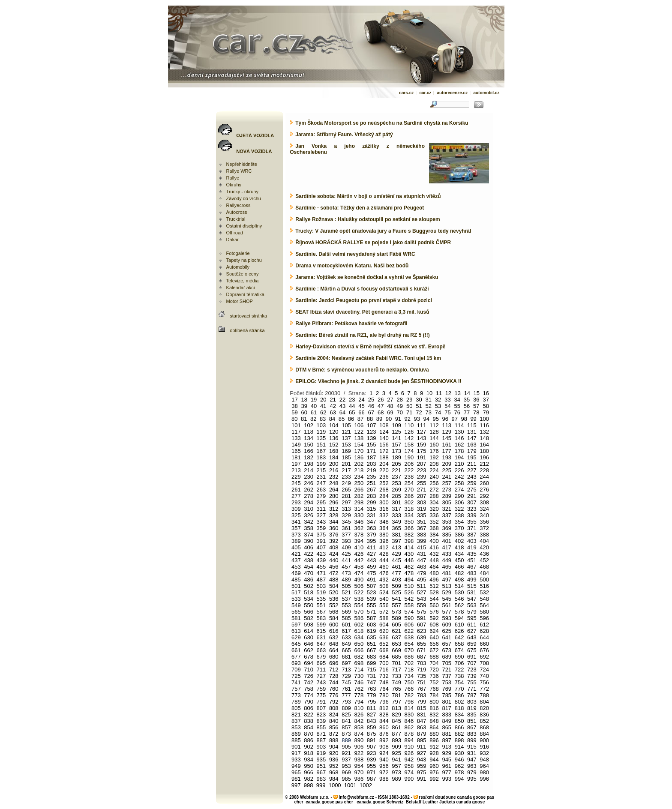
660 (484, 644)
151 (321, 445)
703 (422, 663)
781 (396, 695)
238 (409, 477)
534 (309, 599)
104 (334, 425)
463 (422, 567)
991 (422, 779)
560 (434, 605)
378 (359, 535)
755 (472, 682)
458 (359, 567)
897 (447, 740)
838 (309, 721)
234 (359, 477)
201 (346, 464)
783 (422, 695)
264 (334, 490)
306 (459, 502)
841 (346, 721)
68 (381, 412)
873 (346, 734)
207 (422, 464)
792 (334, 702)
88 (370, 419)
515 (472, 586)
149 (296, 445)
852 (484, 721)
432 (434, 554)
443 (372, 560)
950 (309, 766)
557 (396, 605)
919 (321, 753)
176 (434, 451)
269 (396, 490)
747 (372, 682)
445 (396, 560)
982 (309, 779)
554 (359, 605)
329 (346, 515)
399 (422, 541)
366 (409, 528)
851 (472, 721)
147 (472, 438)
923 (372, 753)
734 (409, 676)
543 (422, 599)
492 (384, 580)
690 (459, 657)
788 (484, 695)
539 (372, 599)
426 (359, 554)
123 (372, 432)
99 (473, 419)
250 (359, 483)
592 (434, 618)
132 (484, 432)
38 (294, 406)
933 (296, 760)
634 (359, 637)
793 (346, 702)
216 (334, 470)
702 (409, 663)
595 (472, 618)
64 (342, 412)
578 (459, 612)
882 (459, 734)
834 (459, 715)
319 (422, 509)
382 (409, 535)
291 (472, 496)
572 (384, 612)
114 (459, 425)
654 (409, 644)
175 (422, 451)
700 (384, 663)
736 (434, 676)
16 (486, 393)
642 (459, 637)
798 (409, 702)
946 (459, 760)
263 (321, 490)
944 (434, 760)
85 (342, 419)
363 (372, 528)
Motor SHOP (240, 301)
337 (447, 515)
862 (409, 727)
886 (309, 740)
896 (434, 740)
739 (472, 676)
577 (447, 612)
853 (296, 727)
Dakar (232, 240)
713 (346, 670)
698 (359, 663)
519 (321, 592)
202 (359, 464)
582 (309, 618)
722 (459, 670)
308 (484, 502)
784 (434, 695)
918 (309, 753)
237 (396, 477)
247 (321, 483)
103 (321, 425)
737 (447, 676)
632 (334, 637)
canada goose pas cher (329, 802)
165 (296, 451)
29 (409, 400)
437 (296, 560)
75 (447, 412)
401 (447, 541)
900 (484, 740)
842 (359, 721)
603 (372, 625)
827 (372, 715)
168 (334, 451)
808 (334, 708)
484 (484, 573)
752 (434, 682)
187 (372, 457)
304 (434, 502)
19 (314, 400)
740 (484, 676)
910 (409, 747)
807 (321, 708)
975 (422, 772)
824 (334, 715)
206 (409, 464)
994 (459, 779)
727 (321, 676)
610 (459, 625)
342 (309, 522)
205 (396, 464)
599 (321, 625)
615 (321, 631)
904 (334, 747)
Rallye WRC (239, 171)
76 (457, 412)
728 (334, 676)
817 (447, 708)
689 (447, 657)
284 (384, 496)
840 (334, 721)
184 (334, 457)
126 (409, 432)
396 (384, 541)
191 (422, 457)
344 (334, 522)
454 (309, 567)
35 (467, 400)
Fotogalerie (238, 253)
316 (384, 509)
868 (484, 727)
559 (422, 605)
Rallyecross (238, 205)
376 (334, 535)
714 (359, 670)
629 (296, 637)
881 (447, 734)
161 (447, 445)
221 (396, 470)
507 (372, 586)
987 (372, 779)
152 (334, 445)
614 (309, 631)
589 (396, 618)
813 (396, 708)
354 (459, 522)
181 (296, 457)
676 (484, 650)
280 (334, 496)
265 (346, 490)
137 (346, 438)
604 (384, 625)
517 (296, 592)
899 (472, 740)
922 (359, 753)
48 (390, 406)
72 (419, 412)
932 (484, 753)
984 (334, 779)
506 (359, 586)
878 (409, 734)
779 (372, 695)
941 (396, 760)
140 (384, 438)
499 (472, 580)
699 (372, 663)
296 (334, 502)
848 (434, 721)
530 (459, 592)
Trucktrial (236, 219)
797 (396, 702)
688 (434, 657)
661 (296, 650)
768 (434, 689)
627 (472, 631)
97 (454, 419)
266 (359, 490)
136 (334, 438)
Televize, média (243, 281)
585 (346, 618)
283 (372, 496)
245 (296, 483)
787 (472, 695)
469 (296, 573)
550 (309, 605)
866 (459, 727)
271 (422, 490)
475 (372, 573)
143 (422, 438)
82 (313, 419)
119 (321, 432)
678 (309, 657)
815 (422, 708)
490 (359, 580)
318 (409, 509)
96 (445, 419)
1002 (366, 785)
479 (422, 573)
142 (409, 438)
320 (434, 509)
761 (346, 689)
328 (334, 515)
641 (447, 637)
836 (484, 715)
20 (323, 400)
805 (296, 708)
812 (384, 708)
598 (309, 625)
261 (296, 490)
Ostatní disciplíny (244, 226)
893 (396, 740)
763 (372, 689)
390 (309, 541)
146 (459, 438)
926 (409, 753)
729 (346, 676)
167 (321, 451)
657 (447, 644)
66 (361, 412)
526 (409, 592)
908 (384, 747)
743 (321, 682)
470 (309, 573)
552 (334, 605)
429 (396, 554)
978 (459, 772)
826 (359, 715)
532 (484, 592)
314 (359, 509)
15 (477, 393)
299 (372, 502)
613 (296, 631)
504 (334, 586)
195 (472, 457)
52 (429, 406)
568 (334, 612)
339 (472, 515)
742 (309, 682)
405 (296, 547)
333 (396, 515)
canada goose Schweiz (380, 802)
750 (409, 682)
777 (346, 695)
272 (434, 490)
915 (472, 747)
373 (296, 535)
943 (422, 760)
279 (321, 496)
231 (321, 477)
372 (484, 528)
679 (321, 657)
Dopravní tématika (245, 294)
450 (459, 560)
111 (422, 425)
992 (434, 779)
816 (434, 708)
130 (459, 432)
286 (409, 496)
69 (390, 412)
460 (384, 567)
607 (422, 625)
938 (359, 760)
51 (419, 406)
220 (384, 470)
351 (422, 522)
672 (434, 650)
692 (484, 657)
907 (372, 747)
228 (484, 470)
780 (384, 695)
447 (422, 560)
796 (384, 702)
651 (372, 644)
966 (309, 772)
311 (321, 509)
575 (422, 612)
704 (434, 663)
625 (447, 631)
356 (484, 522)
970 (359, 772)
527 (422, 592)
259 (472, 483)
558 (409, 605)
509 (396, 586)
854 (309, 727)
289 (447, 496)
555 (372, 605)
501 (296, 586)
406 (309, 547)
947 (472, 760)
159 (422, 445)
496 (434, 580)
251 (372, 483)
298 (359, 502)
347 (372, 522)
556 (384, 605)
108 (384, 425)
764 (384, 689)
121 (346, 432)
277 (296, 496)
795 (372, 702)
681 (346, 657)
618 (359, 631)
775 (321, 695)
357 (296, 528)
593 (447, 618)
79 (486, 412)
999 (321, 785)
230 (309, 477)
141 (396, 438)
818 (459, 708)
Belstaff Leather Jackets (430, 802)
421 (296, 554)
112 (434, 425)
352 (434, 522)
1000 (335, 785)
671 (422, 650)
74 (438, 412)
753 (447, 682)
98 (464, 419)
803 (472, 702)
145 (447, 438)
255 (422, 483)
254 (409, 483)
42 (333, 406)
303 (422, 502)
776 (334, 695)
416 (434, 547)
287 (422, 496)
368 (434, 528)
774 (309, 695)
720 (434, 670)
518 (309, 592)
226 (459, 470)
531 (472, 592)
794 (359, 702)
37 (486, 400)
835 (472, 715)
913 (447, 747)
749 (396, 682)
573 (396, 612)
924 (384, 753)
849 (447, 721)
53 (438, 406)
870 (309, 734)
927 (422, 753)
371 (472, 528)
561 (447, 605)
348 (384, 522)
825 (346, 715)
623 (422, 631)
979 (472, 772)
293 (296, 502)
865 (447, 727)
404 (484, 541)
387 (472, 535)
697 (346, 663)
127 (422, 432)
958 (409, 766)
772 (484, 689)
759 (321, 689)
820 (484, 708)
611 (472, 625)
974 (409, 772)
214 (309, 470)
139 (372, 438)
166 (309, 451)
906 (359, 747)
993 (447, 779)
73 (429, 412)
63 (333, 412)
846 (409, 721)
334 (409, 515)
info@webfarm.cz (356, 797)
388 (484, 535)
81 (304, 419)
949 (296, 766)
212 (484, 464)
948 (484, 760)
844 (384, 721)
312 (334, 509)
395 (372, 541)
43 (342, 406)
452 (484, 560)
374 (309, 535)
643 (472, 637)
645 (296, 644)
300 (384, 502)
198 (309, 464)
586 (359, 618)
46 (371, 406)
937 (346, 760)
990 (409, 779)
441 (346, 560)
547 (472, 599)
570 (359, 612)
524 (384, 592)
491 (372, 580)
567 (321, 612)
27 (390, 400)
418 (459, 547)
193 (447, 457)
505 (346, 586)
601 (346, 625)
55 (457, 406)
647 (321, 644)
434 (459, 554)
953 (346, 766)
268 (384, 490)
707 (472, 663)
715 (372, 670)
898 (459, 740)
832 (434, 715)
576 (434, 612)
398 (409, 541)
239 (422, 477)
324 (484, 509)
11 (439, 393)
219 (372, 470)
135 (321, 438)
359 (321, 528)
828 (384, 715)
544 (434, 599)
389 (296, 541)
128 (434, 432)
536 (334, 599)
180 (484, 451)
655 (422, 644)
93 (417, 419)
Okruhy (234, 185)
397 (396, 541)
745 (346, 682)
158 (409, 445)
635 (372, 637)
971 (372, 772)
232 (334, 477)
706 (459, 663)
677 (296, 657)
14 (467, 393)
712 (334, 670)
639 (422, 637)
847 (422, 721)
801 (447, 702)
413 (396, 547)
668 (384, 650)
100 (484, 419)
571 (372, 612)
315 (372, 509)
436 (484, 554)
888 (334, 740)
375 (321, 535)
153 (346, 445)
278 (309, 496)
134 (309, 438)
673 (447, 650)
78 (476, 412)
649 (346, 644)
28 (400, 400)
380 (384, 535)
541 (396, 599)
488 (334, 580)
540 (384, 599)
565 (296, 612)
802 (459, 702)
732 (384, 676)
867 (472, 727)
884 (484, 734)
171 (372, 451)
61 (314, 412)
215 (321, 470)
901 (296, 747)
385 (447, 535)
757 (296, 689)
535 (321, 599)
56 (467, 406)
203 (372, 464)
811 (372, 708)
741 (296, 682)
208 (434, 464)
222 (409, 470)
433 (447, 554)
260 (484, 483)
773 (296, 695)
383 (422, 535)
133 (296, 438)
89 (379, 419)
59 (294, 412)
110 (409, 425)
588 (384, 618)
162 (459, 445)
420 (484, 547)
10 (429, 393)
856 (334, 727)
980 (484, 772)
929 (447, 753)
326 (309, 515)
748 (384, 682)
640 (434, 637)
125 (396, 432)
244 (484, 477)
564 (484, 605)
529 (447, 592)
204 (384, 464)
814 (409, 708)
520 (334, 592)
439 (321, 560)
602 (359, 625)
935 (321, 760)
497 (447, 580)
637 (396, 637)
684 (384, 657)
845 (396, 721)
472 (334, 573)
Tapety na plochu (244, 260)
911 (422, 747)
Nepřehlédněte (242, 164)
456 (334, 567)
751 (422, 682)
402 (459, 541)
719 (422, 670)
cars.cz (406, 93)
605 (396, 625)
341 (296, 522)
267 (372, 490)
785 (447, 695)
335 (422, 515)
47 (381, 406)
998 (309, 785)
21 (333, 400)
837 (296, 721)
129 (447, 432)
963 (472, 766)
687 (422, 657)
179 (472, 451)
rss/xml (426, 797)
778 (359, 695)
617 (346, 631)
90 (389, 419)
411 (372, 547)
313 (346, 509)
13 (458, 393)
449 (447, 560)
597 (296, 625)
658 (459, 644)
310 (309, 509)
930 (459, 753)
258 (459, 483)
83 (323, 419)
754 (459, 682)
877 (396, 734)
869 (296, 734)
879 (422, 734)
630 (309, 637)
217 (346, 470)
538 (359, 599)
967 (321, 772)
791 (321, 702)
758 (309, 689)
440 (334, 560)
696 (334, 663)
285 (396, 496)
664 (334, 650)
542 (409, 599)
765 (396, 689)
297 (346, 502)
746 (359, 682)
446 (409, 560)
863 (422, 727)
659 (472, 644)
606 (409, 625)
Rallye (233, 178)
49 (400, 406)
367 (422, 528)
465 (447, 567)
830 (409, 715)
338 (459, 515)
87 (360, 419)
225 (447, 470)
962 (459, 766)
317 (396, 509)
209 (447, 464)
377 (346, 535)
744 (334, 682)
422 (309, 554)
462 (409, 567)
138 (359, 438)
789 (296, 702)
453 (296, 567)
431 (422, 554)
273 (447, 490)
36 (476, 400)
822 (309, 715)
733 (396, 676)
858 (359, 727)
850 (459, 721)
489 (346, 580)
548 (484, 599)
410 (359, 547)
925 (396, 753)
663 (321, 650)
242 (459, 477)
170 (359, 451)
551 (321, 605)
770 (459, 689)
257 (447, 483)
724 (484, 670)
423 (321, 554)
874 (359, 734)
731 (372, 676)
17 (294, 400)
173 (396, 451)
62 (323, 412)
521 (346, 592)
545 (447, 599)
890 (359, 740)
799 (422, 702)
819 (472, 708)
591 (422, 618)
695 (321, 663)
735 (422, 676)
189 (396, 457)
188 (384, 457)
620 (384, 631)
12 (448, 393)
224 (434, 470)
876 (384, 734)
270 (409, 490)
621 (396, 631)
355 (472, 522)
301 (396, 502)
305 (447, 502)
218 (359, 470)
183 (321, 457)
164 (484, 445)
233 (346, 477)
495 (422, 580)
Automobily (238, 267)
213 (296, 470)
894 (409, 740)
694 (309, 663)
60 (304, 412)
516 (484, 586)
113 (447, 425)
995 (472, 779)
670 (409, 650)
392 (334, 541)
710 (309, 670)
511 (422, 586)
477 (396, 573)
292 (484, 496)
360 (334, 528)
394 (359, 541)
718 (409, 670)
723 (472, 670)
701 (396, 663)
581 (296, 618)
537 (346, 599)
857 (346, 727)
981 (296, 779)
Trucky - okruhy (242, 192)
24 (361, 400)
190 (409, 457)
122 (359, 432)
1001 (350, 785)
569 (346, 612)
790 (309, 702)
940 (384, 760)
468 (484, 567)
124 (384, 432)
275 (472, 490)
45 (361, 406)
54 (447, 406)
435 (472, 554)
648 (334, 644)
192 (434, 457)
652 (384, 644)
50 (409, 406)
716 (384, 670)
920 (334, 753)
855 (321, 727)
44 (352, 406)
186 (359, 457)
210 (459, 464)
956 (384, 766)
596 (484, 618)
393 (346, 541)
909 (396, 747)
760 (334, 689)
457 (346, 567)
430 (409, 554)
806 (309, 708)
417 (447, 547)
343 (321, 522)
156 (384, 445)
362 (359, 528)
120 (334, 432)
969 (346, 772)
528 (434, 592)
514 (459, 586)
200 (334, 464)
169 (346, 451)
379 (372, 535)
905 (346, 747)
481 (447, 573)
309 (296, 509)
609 (447, 625)
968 (334, 772)
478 (409, 573)
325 (296, 515)
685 (396, 657)
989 (396, 779)
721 (447, 670)
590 (409, 618)
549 (296, 605)
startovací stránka (248, 316)
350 (409, 522)
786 (459, 695)
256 (434, 483)
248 (334, 483)
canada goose (471, 802)
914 (459, 747)
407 (321, 547)
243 (472, 477)
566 (309, 612)
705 (447, 663)
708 (484, 663)
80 (294, 419)
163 (472, 445)
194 (459, 457)
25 (371, 400)
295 (321, 502)
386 (459, 535)
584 (334, 618)
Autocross (237, 212)
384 (434, 535)
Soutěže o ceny (243, 274)
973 (396, 772)
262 (309, 490)
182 (309, 457)
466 (459, 567)
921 (346, 753)
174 (409, 451)
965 (296, 772)
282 (359, 496)
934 (309, 760)
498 (459, 580)
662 (309, 650)
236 (384, 477)
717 (396, 670)
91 (398, 419)
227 (472, 470)
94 (426, 419)
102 (309, 425)
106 (359, 425)
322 (459, 509)
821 (296, 715)
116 (484, 425)
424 (334, 554)
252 (384, 483)
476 (384, 573)
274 (459, 490)
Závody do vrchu (244, 198)
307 (472, 502)
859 (372, 727)
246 (309, 483)
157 (396, 445)
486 (309, 580)
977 (447, 772)
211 (472, 464)
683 (372, 657)
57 (476, 406)
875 (372, 734)
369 (447, 528)
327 (321, 515)
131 (472, 432)
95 (436, 419)
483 (472, 573)
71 (409, 412)
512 (434, 586)
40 (314, 406)
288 (434, 496)
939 (372, 760)
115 (472, 425)
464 (434, 567)
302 (409, 502)
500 (484, 580)
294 (309, 502)
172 (384, 451)
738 (459, 676)
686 (409, 657)
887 (321, 740)
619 (372, 631)
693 (296, 663)
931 (472, 753)
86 (351, 419)
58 (486, 406)
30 (419, 400)
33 (447, 400)
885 (296, 740)
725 (296, 676)
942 (409, 760)
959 (422, 766)
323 (472, 509)
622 (409, 631)
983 (321, 779)
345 (346, 522)
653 (396, 644)
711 (321, 670)
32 (438, 400)
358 (309, 528)
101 (296, 425)
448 (434, 560)
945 (447, 760)
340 (484, 515)
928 (434, 753)
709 (296, 670)
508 (384, 586)
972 (384, 772)
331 (372, 515)
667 (372, 650)
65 (352, 412)
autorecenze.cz (452, 93)
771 (472, 689)
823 (321, 715)
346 (359, 522)
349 (396, 522)
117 (296, 432)
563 (472, 605)
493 (396, 580)
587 (372, 618)
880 (434, 734)
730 (359, 676)
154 (359, 445)
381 (396, 535)
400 (434, 541)
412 (384, 547)
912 (434, 747)
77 (467, 412)
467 (472, 567)
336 (434, 515)
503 (321, 586)
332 (384, 515)
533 (296, 599)
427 (372, 554)
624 (434, 631)
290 (459, 496)
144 (434, 438)
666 (359, 650)
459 (372, 567)
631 (321, 637)
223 (422, 470)
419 (472, 547)
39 (304, 406)
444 (384, 560)
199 (321, 464)
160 (434, 445)
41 (323, 406)
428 (384, 554)
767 (422, 689)
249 (346, 483)
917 (296, 753)
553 (346, 605)
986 (359, 779)
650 (359, 644)
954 (359, 766)
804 (484, 702)
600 (334, 625)
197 (296, 464)
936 (334, 760)
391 (321, 541)
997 (296, 785)
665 (346, 650)
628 (484, 631)
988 (384, 779)
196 (484, 457)
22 (342, 400)
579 (472, 612)
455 (321, 567)
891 (372, 740)
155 (372, 445)
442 (359, 560)
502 (309, 586)
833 (447, 715)
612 (484, 625)
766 (409, 689)
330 (359, 515)
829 (396, 715)
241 (447, 477)
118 (309, 432)
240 (434, 477)
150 (309, 445)
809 (346, 708)
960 (434, 766)
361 (346, 528)
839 (321, 721)
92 (408, 419)
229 (296, 477)
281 (346, 496)
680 (334, 657)
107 (372, 425)
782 (409, 695)
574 (409, 612)
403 (472, 541)
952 (334, 766)
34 (457, 400)
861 (396, 727)
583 (321, 618)
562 (459, 605)
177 (447, 451)
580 (484, 612)
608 (434, 625)
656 (434, 644)
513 (447, 586)
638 (409, 637)
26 (381, 400)
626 (459, 631)
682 (359, 657)
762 (359, 689)
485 (296, 580)
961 (447, 766)
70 (400, 412)
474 (359, 573)
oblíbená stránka (247, 330)
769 (447, 689)
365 (396, 528)
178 (459, 451)
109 (396, 425)
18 (304, 400)
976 (434, 772)
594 (459, 618)
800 (434, 702)
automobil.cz (486, 93)
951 (321, 766)
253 (396, 483)
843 (372, 721)
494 (409, 580)
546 (459, 599)
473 (346, 573)
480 (434, 573)
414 (409, 547)
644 (484, 637)
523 (372, 592)
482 (459, 573)
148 (484, 438)
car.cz (425, 93)
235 (372, 477)
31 (429, 400)
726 (309, 676)
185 (346, 457)
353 (447, 522)
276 (484, 490)
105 (346, 425)
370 (459, 528)
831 (422, 715)
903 (321, 747)
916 (484, 747)
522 (359, 592)
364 (384, 528)
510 (409, 586)
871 (321, 734)
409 (346, 547)
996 (484, 779)
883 (472, 734)
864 (434, 727)
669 (396, 650)
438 (309, 560)
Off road (235, 233)
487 (321, 580)
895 (422, 740)
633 (346, 637)
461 (396, 567)
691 (472, 657)
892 (384, 740)
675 (472, 650)
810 (359, 708)
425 (346, 554)
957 (396, 766)
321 (447, 509)
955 (372, 766)
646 (309, 644)
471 (321, 573)
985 (346, 779)
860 (384, 727)
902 (309, 747)
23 (352, 400)
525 (396, 592)
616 (334, 631)
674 (459, 650)
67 (371, 412)
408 (334, 547)
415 (422, 547)
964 (484, 766)
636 (384, 637)
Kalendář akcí (241, 288)
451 (472, 560)
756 (484, 682)
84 (332, 419)
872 (334, 734)
